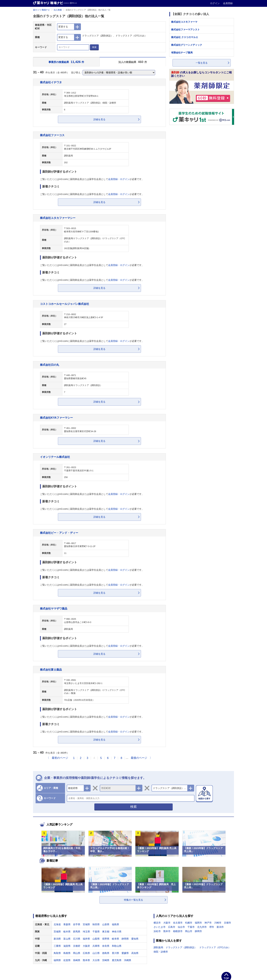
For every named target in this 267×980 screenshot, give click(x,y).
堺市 (212, 927)
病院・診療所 (161, 952)
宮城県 (86, 924)
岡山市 (189, 931)
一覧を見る (202, 63)
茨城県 (57, 932)
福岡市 (198, 923)
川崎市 (218, 923)
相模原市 (178, 931)
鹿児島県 (117, 960)
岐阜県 (115, 939)
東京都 (106, 932)
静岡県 (125, 939)
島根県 (67, 953)
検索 (94, 47)
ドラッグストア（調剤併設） (181, 947)
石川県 (77, 939)
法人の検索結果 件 (133, 62)
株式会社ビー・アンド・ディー (59, 533)
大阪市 (167, 923)
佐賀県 (67, 960)
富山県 (67, 939)
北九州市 (202, 927)
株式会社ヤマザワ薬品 (54, 608)
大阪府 (86, 946)
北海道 (57, 924)
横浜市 (157, 923)
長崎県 (77, 960)
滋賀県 (67, 946)
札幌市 (189, 923)
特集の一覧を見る (133, 900)
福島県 (115, 924)
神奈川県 (117, 932)
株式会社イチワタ (51, 82)
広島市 (172, 927)
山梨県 (96, 939)
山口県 (96, 953)
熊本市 (167, 931)
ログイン (215, 3)
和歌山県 (117, 946)
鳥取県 (57, 953)
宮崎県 (106, 960)
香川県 (115, 953)
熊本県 (86, 960)
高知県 (135, 953)
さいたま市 (160, 927)
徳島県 (106, 953)
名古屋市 (178, 923)
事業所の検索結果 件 (66, 62)
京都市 (227, 923)
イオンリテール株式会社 (55, 457)
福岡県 (57, 960)
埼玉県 (86, 932)
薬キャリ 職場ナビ (41, 10)
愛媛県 (125, 953)
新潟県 (57, 939)
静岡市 (198, 931)
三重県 (57, 946)
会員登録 (228, 3)
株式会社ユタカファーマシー (58, 218)
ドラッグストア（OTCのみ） (215, 947)
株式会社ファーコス (52, 135)
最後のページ (139, 758)
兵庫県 (96, 946)
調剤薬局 (158, 947)
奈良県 (106, 946)
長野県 (106, 939)
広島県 (86, 953)
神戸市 (208, 923)
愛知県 (135, 939)
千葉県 (96, 932)
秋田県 (96, 924)
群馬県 (77, 932)
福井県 (86, 939)
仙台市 (181, 927)
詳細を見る (99, 119)
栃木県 (67, 932)
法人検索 (58, 10)
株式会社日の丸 (50, 365)
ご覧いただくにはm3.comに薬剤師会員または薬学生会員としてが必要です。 (92, 179)
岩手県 (77, 924)
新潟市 (220, 927)
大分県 (96, 960)
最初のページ (60, 758)
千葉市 (191, 927)
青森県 (67, 924)
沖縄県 (128, 960)
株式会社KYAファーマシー (56, 418)
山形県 (106, 924)
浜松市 (157, 931)
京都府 (77, 946)
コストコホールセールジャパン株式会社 (65, 304)
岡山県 (77, 953)
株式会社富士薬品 (51, 670)
